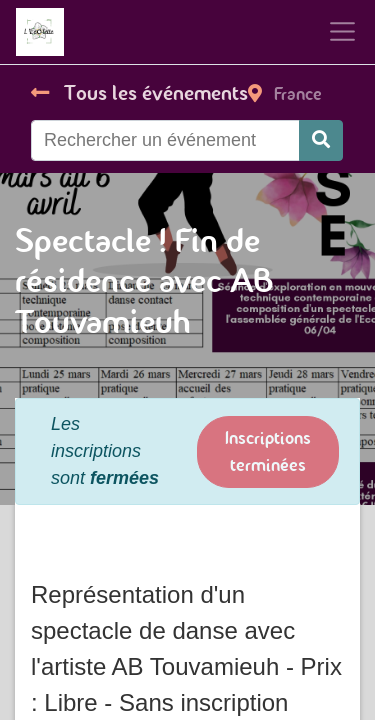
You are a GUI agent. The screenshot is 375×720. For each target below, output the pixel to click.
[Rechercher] (321, 140)
